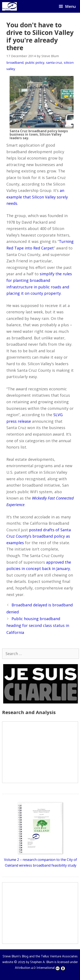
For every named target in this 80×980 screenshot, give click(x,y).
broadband (15, 62)
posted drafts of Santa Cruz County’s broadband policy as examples (39, 536)
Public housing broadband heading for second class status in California (38, 626)
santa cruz (54, 62)
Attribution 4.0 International (40, 968)
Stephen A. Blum (42, 962)
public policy (35, 62)
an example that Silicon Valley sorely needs (37, 197)
